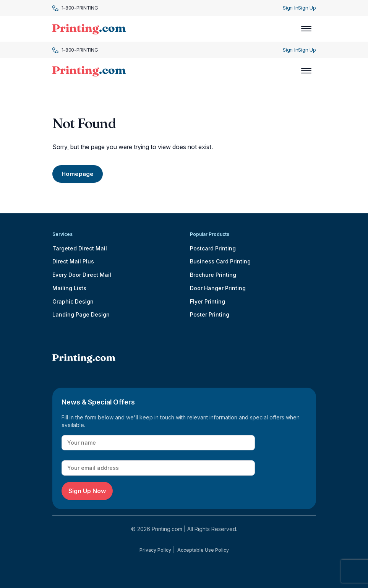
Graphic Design (73, 301)
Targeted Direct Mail (80, 248)
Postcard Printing (213, 248)
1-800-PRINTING (75, 8)
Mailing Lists (69, 288)
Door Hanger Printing (218, 288)
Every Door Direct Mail (82, 275)
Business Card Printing (220, 261)
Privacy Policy (155, 550)
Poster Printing (210, 314)
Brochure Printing (213, 275)
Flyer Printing (208, 301)
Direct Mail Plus (73, 261)
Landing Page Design (81, 314)
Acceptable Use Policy (203, 550)
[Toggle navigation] (306, 29)
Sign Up (307, 8)
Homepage (78, 174)
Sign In (290, 8)
